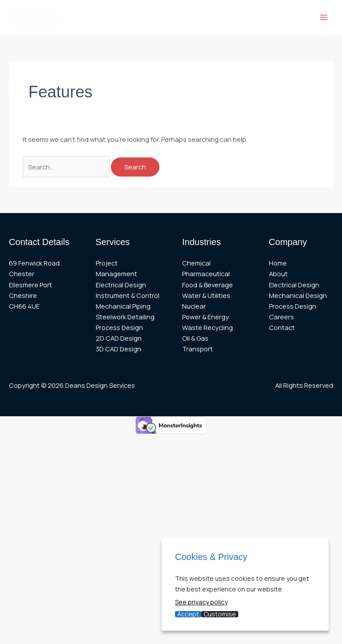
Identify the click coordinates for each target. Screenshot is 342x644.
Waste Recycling (208, 327)
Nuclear (194, 306)
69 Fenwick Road (34, 263)
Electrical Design (121, 285)
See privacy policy (201, 602)
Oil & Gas (195, 338)
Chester (22, 274)
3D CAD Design (118, 349)
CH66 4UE (24, 306)
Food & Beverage (208, 285)
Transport (197, 349)
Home (278, 263)
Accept (188, 614)
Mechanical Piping (123, 306)
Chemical (196, 263)
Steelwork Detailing (125, 317)
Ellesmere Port (31, 285)
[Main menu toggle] (324, 17)
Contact (282, 327)
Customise (220, 614)
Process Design (119, 327)
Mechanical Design (298, 295)
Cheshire (23, 295)
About (278, 274)
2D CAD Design (119, 338)
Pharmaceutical (206, 274)
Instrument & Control (128, 295)
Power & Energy (206, 317)
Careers (281, 317)
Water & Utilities (206, 295)
